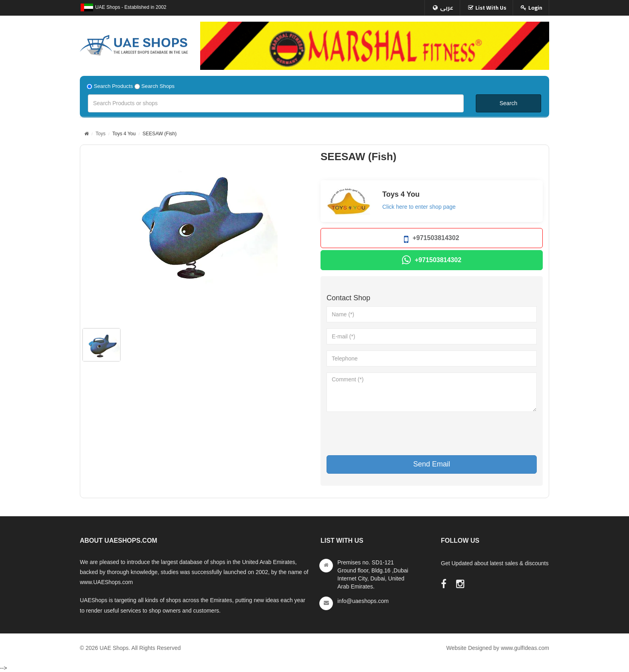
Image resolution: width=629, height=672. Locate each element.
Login (535, 8)
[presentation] (388, 434)
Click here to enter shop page (419, 207)
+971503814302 (431, 239)
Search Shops (158, 86)
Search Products (114, 86)
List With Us (491, 8)
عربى (447, 8)
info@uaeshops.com (363, 601)
